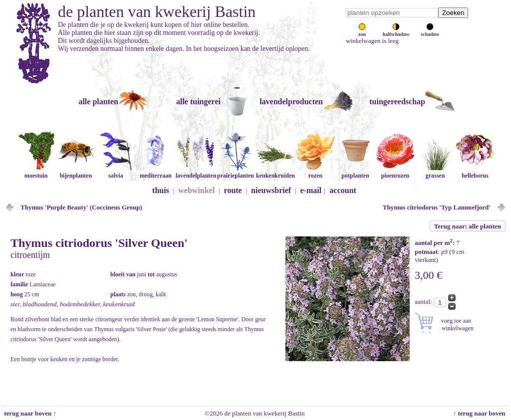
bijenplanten (76, 172)
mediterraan (156, 172)
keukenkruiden (275, 172)
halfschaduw (396, 31)
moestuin (36, 172)
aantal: (424, 302)
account (343, 190)
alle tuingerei (198, 102)
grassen (435, 172)
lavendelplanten (196, 172)
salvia (116, 172)
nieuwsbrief (271, 190)
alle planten (98, 102)
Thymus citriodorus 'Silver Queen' (99, 243)
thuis (161, 190)
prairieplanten (236, 172)
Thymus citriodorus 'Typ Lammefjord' (437, 207)
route (233, 190)
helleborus (475, 172)
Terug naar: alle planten (468, 226)
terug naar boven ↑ (29, 413)
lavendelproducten (291, 102)
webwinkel (196, 190)
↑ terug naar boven (481, 413)
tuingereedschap (397, 102)
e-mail (311, 190)
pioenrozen (395, 172)
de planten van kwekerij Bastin (157, 11)
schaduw (430, 31)
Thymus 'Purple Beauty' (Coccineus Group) (81, 207)
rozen (315, 172)
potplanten (355, 172)
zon (362, 31)
